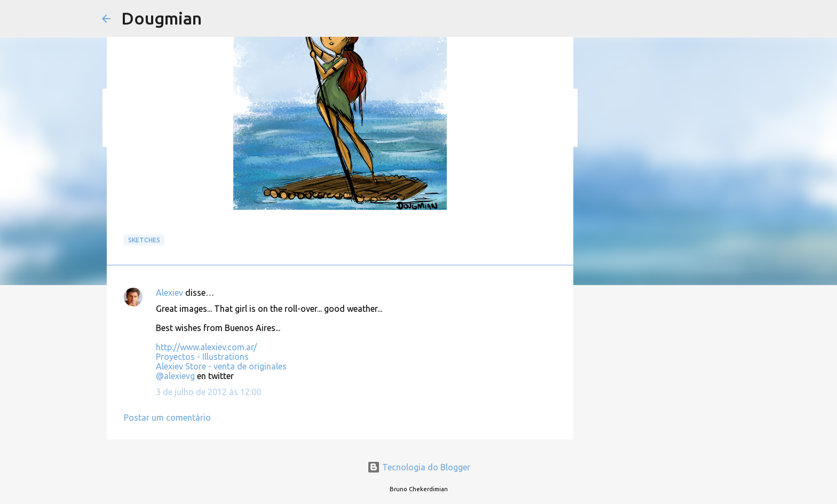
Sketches (144, 240)
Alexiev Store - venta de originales (221, 366)
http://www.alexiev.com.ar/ (206, 347)
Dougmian (161, 18)
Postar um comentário (167, 418)
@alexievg (175, 376)
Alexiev (169, 293)
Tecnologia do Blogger (419, 467)
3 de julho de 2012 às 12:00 (208, 392)
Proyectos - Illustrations (202, 357)
